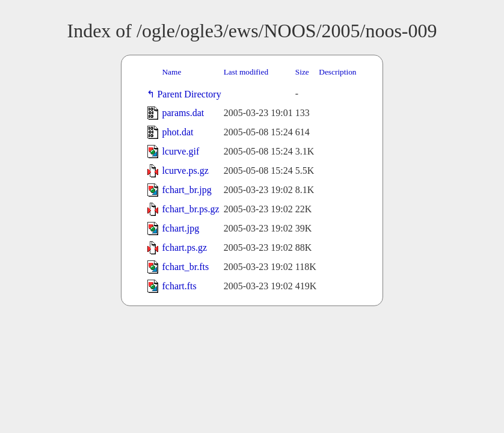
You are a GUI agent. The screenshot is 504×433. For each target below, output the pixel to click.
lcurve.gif (180, 151)
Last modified (246, 72)
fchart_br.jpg (186, 190)
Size (302, 72)
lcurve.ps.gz (185, 170)
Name (171, 72)
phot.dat (177, 132)
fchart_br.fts (185, 267)
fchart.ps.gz (184, 247)
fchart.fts (179, 286)
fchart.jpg (180, 228)
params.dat (183, 113)
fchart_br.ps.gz (190, 209)
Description (337, 72)
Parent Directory (191, 94)
